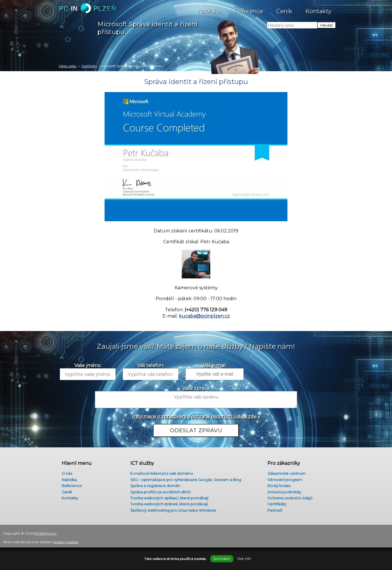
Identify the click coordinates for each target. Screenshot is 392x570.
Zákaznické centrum (285, 471)
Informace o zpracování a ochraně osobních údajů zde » (196, 417)
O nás (65, 471)
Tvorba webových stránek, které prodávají (169, 505)
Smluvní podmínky (283, 492)
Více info (244, 559)
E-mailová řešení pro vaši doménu (161, 471)
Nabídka (209, 8)
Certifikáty (89, 66)
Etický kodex (277, 485)
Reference (249, 8)
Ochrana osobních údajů (288, 499)
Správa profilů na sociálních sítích (160, 492)
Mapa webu (68, 66)
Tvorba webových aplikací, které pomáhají (169, 499)
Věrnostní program (283, 478)
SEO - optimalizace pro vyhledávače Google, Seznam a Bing (187, 478)
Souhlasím (222, 559)
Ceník (284, 8)
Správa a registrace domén (154, 485)
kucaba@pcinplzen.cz (204, 316)
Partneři (273, 512)
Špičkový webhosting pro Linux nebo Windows (174, 512)
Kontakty (318, 8)
